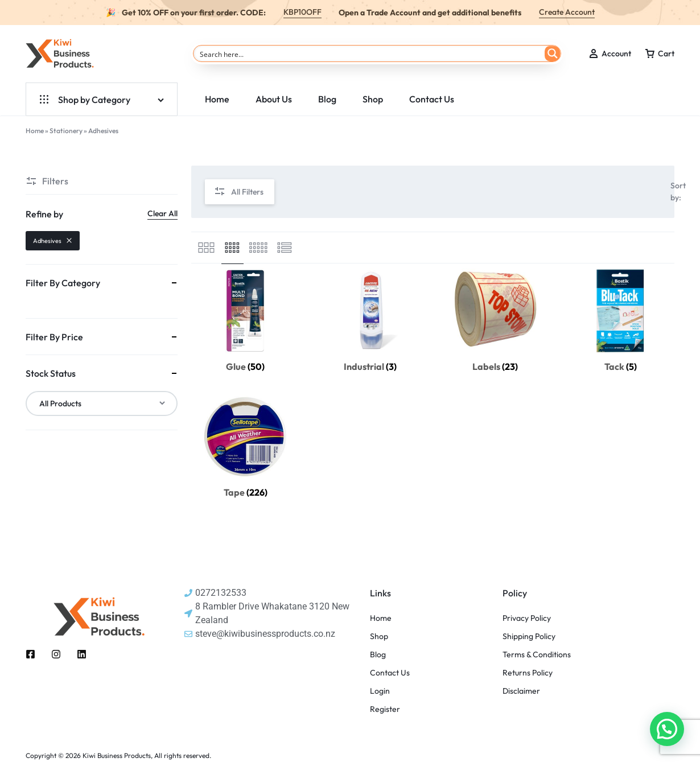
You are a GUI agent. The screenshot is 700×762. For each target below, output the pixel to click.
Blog (327, 99)
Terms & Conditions (537, 655)
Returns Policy (528, 673)
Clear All (162, 213)
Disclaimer (521, 691)
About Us (274, 99)
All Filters (239, 192)
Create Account (567, 12)
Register (385, 709)
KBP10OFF (302, 12)
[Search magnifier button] (553, 53)
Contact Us (432, 99)
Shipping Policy (529, 637)
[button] (667, 729)
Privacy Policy (527, 618)
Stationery (66, 131)
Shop (373, 99)
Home (217, 99)
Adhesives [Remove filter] (53, 241)
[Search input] (370, 53)
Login (380, 691)
